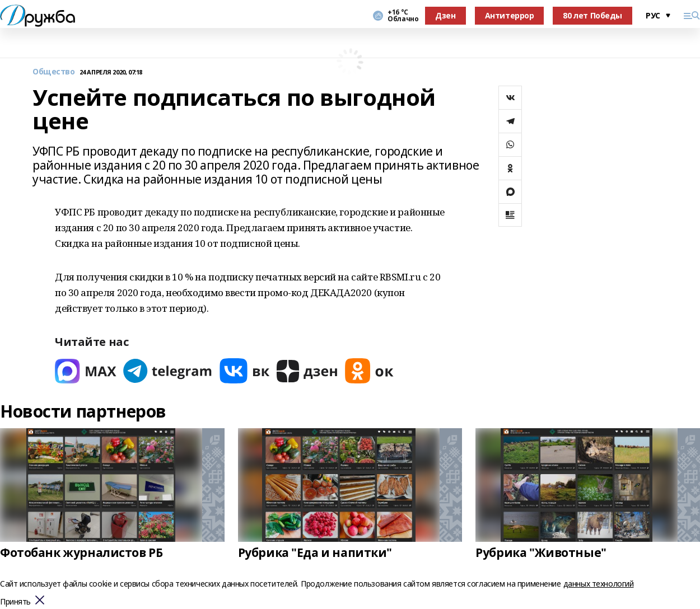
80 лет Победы (592, 15)
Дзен (445, 15)
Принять (15, 602)
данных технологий (599, 584)
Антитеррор (510, 15)
